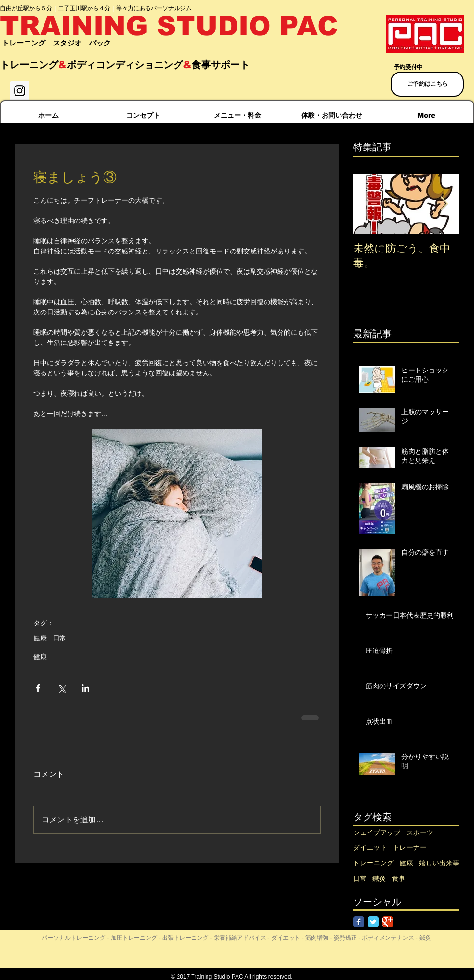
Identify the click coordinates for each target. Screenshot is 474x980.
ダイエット (370, 847)
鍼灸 (379, 878)
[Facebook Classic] (359, 922)
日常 (59, 638)
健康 (40, 638)
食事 (399, 878)
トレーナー (410, 847)
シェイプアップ (377, 832)
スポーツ (420, 832)
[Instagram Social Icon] (20, 91)
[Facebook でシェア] (38, 688)
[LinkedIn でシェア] (85, 688)
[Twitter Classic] (373, 922)
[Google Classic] (388, 922)
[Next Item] (444, 204)
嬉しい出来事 (439, 863)
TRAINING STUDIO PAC (169, 26)
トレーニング (373, 863)
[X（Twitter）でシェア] (62, 688)
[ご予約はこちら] (427, 84)
